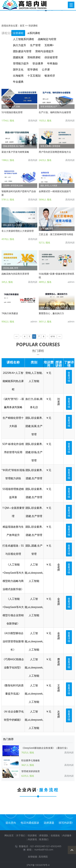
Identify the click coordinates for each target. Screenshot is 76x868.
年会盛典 (18, 82)
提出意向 (11, 823)
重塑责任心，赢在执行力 (51, 313)
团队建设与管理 (22, 51)
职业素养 (38, 63)
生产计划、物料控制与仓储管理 (55, 112)
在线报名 (55, 835)
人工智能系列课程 (23, 39)
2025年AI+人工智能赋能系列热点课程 (13, 381)
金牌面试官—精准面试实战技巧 (55, 191)
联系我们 (44, 839)
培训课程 (33, 26)
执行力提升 (20, 45)
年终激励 (52, 63)
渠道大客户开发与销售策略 (15, 152)
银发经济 (50, 76)
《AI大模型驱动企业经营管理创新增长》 (13, 641)
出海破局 (18, 76)
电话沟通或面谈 (30, 823)
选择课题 (49, 823)
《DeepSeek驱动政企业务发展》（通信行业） (45, 748)
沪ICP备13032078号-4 (38, 865)
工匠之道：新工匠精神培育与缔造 (56, 234)
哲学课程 (33, 69)
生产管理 (35, 45)
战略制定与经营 (47, 39)
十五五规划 (34, 76)
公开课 (46, 69)
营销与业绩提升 (44, 51)
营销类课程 (34, 57)
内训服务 (67, 835)
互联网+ (49, 45)
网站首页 (9, 835)
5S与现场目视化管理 (12, 112)
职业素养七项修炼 (31, 760)
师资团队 (44, 835)
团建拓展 (18, 57)
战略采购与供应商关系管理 (15, 274)
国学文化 (18, 69)
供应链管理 (51, 57)
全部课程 (18, 33)
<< (17, 337)
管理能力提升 (21, 63)
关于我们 (21, 835)
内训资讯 (32, 839)
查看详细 (69, 377)
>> (60, 337)
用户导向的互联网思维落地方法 (55, 152)
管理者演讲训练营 (31, 771)
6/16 (53, 336)
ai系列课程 (34, 33)
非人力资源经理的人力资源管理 (18, 231)
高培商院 (43, 857)
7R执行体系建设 (10, 313)
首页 (22, 26)
